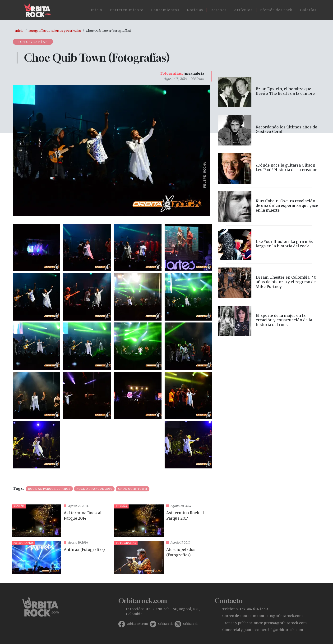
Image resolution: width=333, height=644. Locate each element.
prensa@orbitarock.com (285, 623)
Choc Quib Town (133, 489)
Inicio (97, 10)
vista (61, 521)
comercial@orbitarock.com (279, 630)
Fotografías (33, 42)
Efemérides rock (276, 10)
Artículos (243, 10)
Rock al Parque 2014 (94, 489)
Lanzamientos (165, 10)
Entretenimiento (127, 10)
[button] (37, 247)
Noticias (195, 10)
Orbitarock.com (137, 624)
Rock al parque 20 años (49, 489)
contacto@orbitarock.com (280, 616)
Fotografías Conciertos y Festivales (55, 31)
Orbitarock (165, 624)
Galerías (308, 10)
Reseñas (219, 10)
